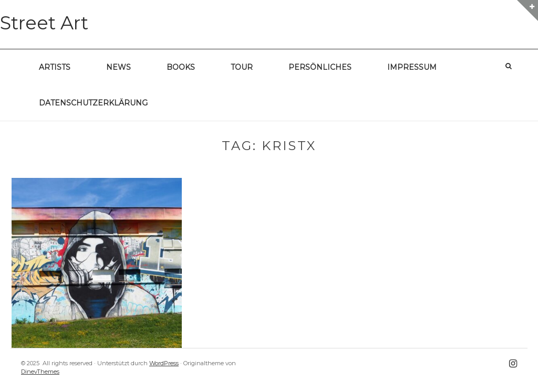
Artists (55, 67)
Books (181, 67)
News (118, 67)
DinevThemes (40, 372)
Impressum (412, 67)
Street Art (44, 23)
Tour (242, 67)
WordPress (164, 363)
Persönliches (320, 67)
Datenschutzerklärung (93, 103)
